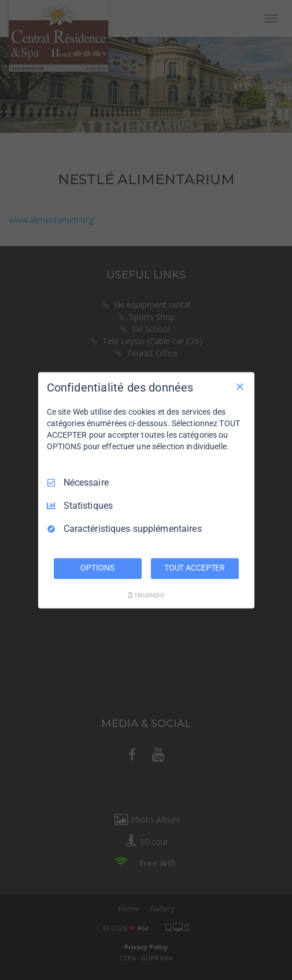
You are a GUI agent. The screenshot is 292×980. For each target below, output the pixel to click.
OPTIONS (97, 568)
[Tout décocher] (240, 386)
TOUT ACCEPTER (195, 568)
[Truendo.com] (146, 595)
